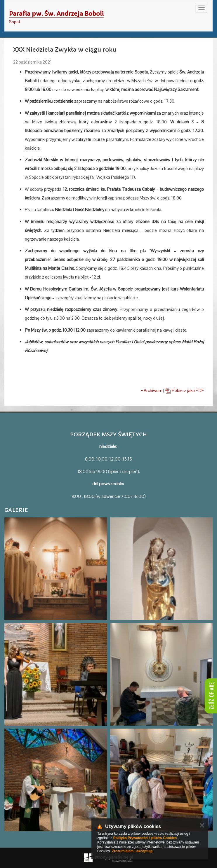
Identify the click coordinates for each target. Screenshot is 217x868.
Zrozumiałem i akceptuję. (133, 851)
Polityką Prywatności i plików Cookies (145, 838)
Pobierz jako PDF (184, 390)
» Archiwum (151, 390)
